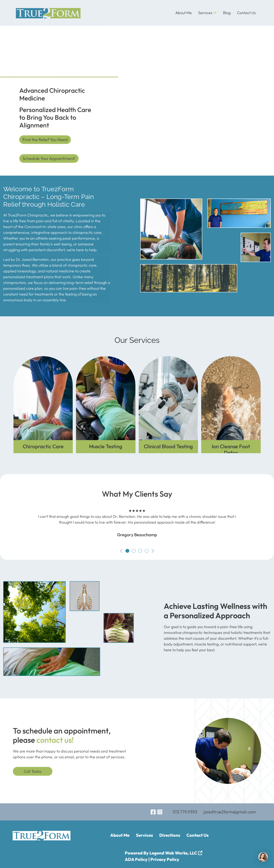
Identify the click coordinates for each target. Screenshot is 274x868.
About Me (184, 13)
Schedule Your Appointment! (49, 158)
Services (207, 13)
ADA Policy (136, 859)
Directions (170, 835)
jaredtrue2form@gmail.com (230, 812)
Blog (227, 13)
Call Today (33, 771)
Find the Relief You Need (45, 140)
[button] (121, 551)
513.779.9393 (185, 812)
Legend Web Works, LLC (176, 853)
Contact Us (246, 13)
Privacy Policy (165, 859)
